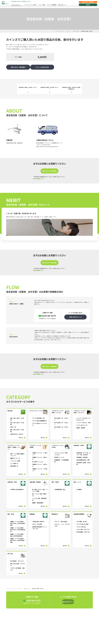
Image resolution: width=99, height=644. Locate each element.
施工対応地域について (39, 177)
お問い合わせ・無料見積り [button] (49, 169)
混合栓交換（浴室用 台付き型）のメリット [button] (49, 87)
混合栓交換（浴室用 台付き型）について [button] (28, 86)
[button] (68, 600)
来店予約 (87, 6)
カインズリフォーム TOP (60, 31)
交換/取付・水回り (76, 31)
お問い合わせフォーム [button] (75, 315)
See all (21, 436)
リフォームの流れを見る (42, 66)
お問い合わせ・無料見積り (87, 3)
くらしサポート (68, 31)
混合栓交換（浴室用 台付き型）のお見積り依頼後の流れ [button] (71, 87)
